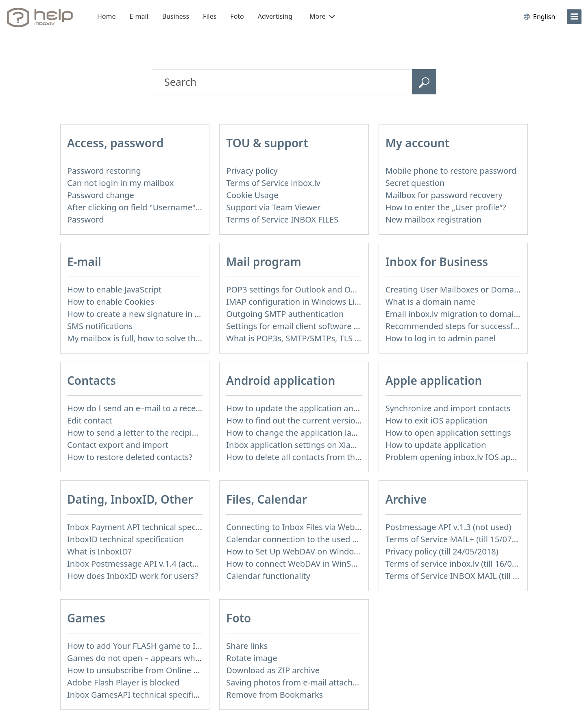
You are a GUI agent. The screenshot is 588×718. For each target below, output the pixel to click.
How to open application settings (448, 433)
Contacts (91, 380)
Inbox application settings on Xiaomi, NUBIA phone (324, 445)
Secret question (415, 183)
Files (210, 16)
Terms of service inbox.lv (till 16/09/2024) (463, 564)
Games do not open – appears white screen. (151, 658)
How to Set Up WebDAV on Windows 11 (301, 551)
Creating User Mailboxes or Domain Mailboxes (474, 289)
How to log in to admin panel (441, 338)
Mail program (264, 262)
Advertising (275, 16)
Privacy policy (252, 171)
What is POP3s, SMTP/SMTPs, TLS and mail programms (330, 338)
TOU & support (267, 143)
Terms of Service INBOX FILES (282, 219)
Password (85, 219)
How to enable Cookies (111, 302)
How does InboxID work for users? (133, 576)
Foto (237, 16)
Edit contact (89, 420)
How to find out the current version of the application (328, 420)
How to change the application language (303, 433)
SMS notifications (100, 326)
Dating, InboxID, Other (130, 499)
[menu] (574, 17)
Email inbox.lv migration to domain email (464, 314)
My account (418, 143)
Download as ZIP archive (273, 670)
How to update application (436, 445)
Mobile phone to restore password (451, 171)
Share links (247, 646)
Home (107, 16)
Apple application (434, 380)
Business (176, 16)
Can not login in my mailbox (120, 183)
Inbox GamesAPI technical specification (142, 695)
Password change (101, 195)
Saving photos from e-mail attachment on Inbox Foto (327, 682)
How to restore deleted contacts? (130, 457)
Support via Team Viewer (273, 207)
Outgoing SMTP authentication (285, 314)
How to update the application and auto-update (317, 408)
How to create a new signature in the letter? (150, 314)
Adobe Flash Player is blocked (123, 682)
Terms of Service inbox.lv (273, 183)
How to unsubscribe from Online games (143, 670)
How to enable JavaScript (114, 289)
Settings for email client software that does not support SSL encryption (361, 326)
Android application (281, 380)
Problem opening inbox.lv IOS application (464, 457)
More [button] (322, 16)
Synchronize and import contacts (448, 408)
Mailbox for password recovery (444, 195)
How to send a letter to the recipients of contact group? (172, 433)
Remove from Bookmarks (274, 695)
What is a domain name (431, 302)
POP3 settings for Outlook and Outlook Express (316, 289)
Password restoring (104, 171)
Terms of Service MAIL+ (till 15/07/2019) (461, 539)
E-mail (139, 16)
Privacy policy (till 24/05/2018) (442, 551)
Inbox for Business (437, 262)
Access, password (115, 143)
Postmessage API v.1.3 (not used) (449, 527)
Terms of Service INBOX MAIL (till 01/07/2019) (472, 576)
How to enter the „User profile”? (446, 207)
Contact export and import (118, 445)
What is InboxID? (99, 551)
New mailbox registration (433, 219)
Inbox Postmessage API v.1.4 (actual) (137, 564)
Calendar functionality (268, 576)
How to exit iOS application (437, 420)
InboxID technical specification (125, 539)
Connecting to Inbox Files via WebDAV (298, 527)
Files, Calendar (267, 499)
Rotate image (252, 658)
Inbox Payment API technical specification (147, 527)
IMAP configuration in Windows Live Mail (304, 302)
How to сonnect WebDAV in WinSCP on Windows (318, 564)
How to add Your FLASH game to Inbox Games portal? (169, 646)
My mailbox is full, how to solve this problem (152, 338)
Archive (406, 499)
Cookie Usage (252, 195)
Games (86, 618)
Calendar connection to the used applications (312, 539)
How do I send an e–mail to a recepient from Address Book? (181, 408)
